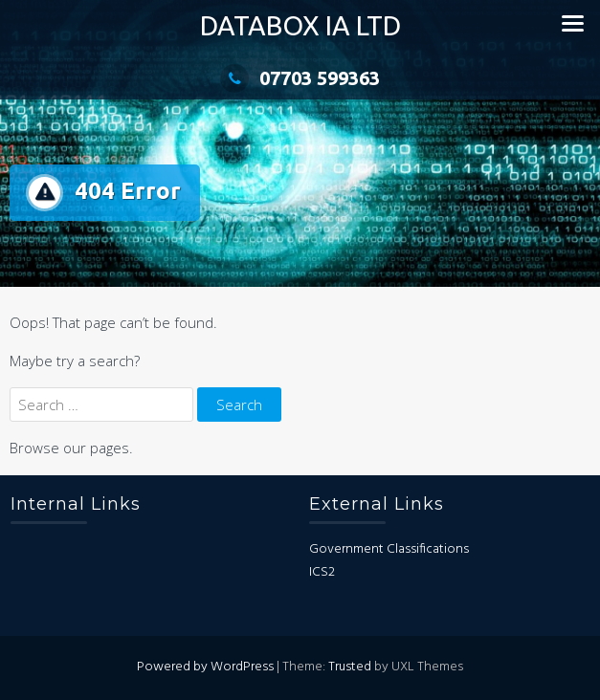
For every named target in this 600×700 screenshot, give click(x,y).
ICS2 (322, 572)
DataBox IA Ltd (300, 25)
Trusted (350, 667)
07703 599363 (300, 78)
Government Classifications (389, 549)
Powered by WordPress (205, 667)
